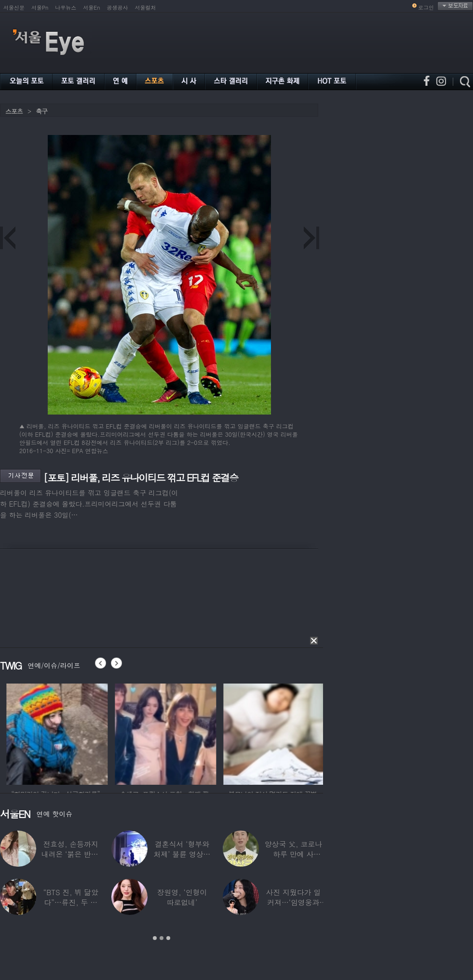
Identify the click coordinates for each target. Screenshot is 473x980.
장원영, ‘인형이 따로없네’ (182, 897)
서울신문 (14, 7)
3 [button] (168, 938)
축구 (41, 111)
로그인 (426, 7)
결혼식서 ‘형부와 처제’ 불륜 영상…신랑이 (182, 854)
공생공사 (118, 7)
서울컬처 (146, 7)
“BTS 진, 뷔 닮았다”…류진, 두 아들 (71, 902)
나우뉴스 (66, 7)
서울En (91, 7)
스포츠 (14, 111)
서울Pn (40, 7)
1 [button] (155, 938)
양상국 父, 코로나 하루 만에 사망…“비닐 (293, 854)
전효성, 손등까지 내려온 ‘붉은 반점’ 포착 (71, 854)
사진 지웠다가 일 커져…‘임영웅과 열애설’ (293, 902)
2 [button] (162, 938)
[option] (85, 733)
